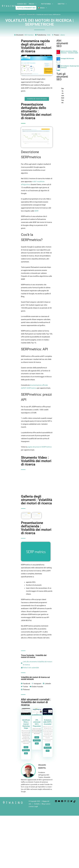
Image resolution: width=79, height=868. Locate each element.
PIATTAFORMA (49, 4)
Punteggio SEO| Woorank (67, 59)
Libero (63, 35)
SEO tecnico (29, 35)
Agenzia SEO (22, 15)
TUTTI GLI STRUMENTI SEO (26, 8)
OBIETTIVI (64, 4)
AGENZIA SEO (22, 4)
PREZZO (34, 4)
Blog (43, 804)
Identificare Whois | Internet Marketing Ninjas (26, 724)
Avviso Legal (34, 807)
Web (49, 35)
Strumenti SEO (31, 15)
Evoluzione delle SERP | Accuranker (48, 722)
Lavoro (48, 804)
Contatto (37, 804)
